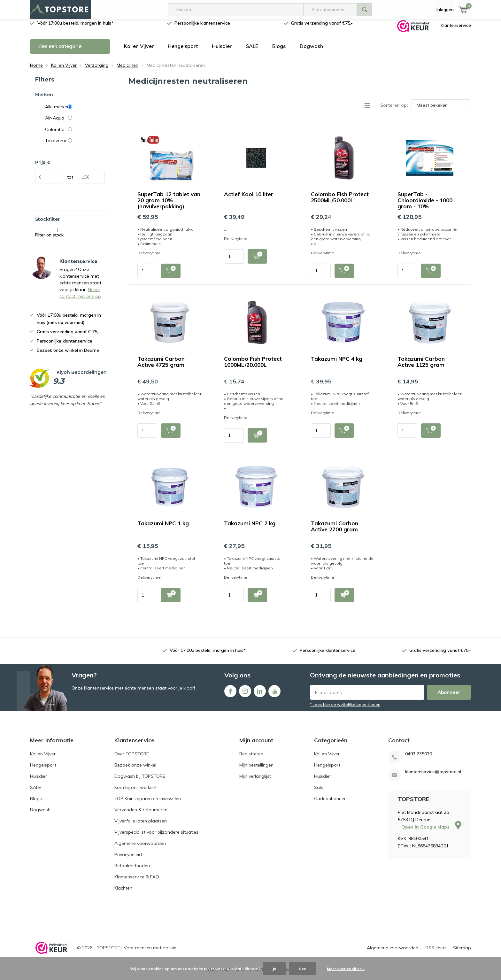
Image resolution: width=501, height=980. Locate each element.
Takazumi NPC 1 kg (163, 528)
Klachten (123, 893)
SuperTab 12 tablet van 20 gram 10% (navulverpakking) (169, 205)
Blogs (279, 51)
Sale (319, 792)
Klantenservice (456, 30)
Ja (274, 969)
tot (70, 182)
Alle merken (75, 111)
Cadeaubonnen (330, 803)
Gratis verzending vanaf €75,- (322, 28)
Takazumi (75, 145)
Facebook (230, 694)
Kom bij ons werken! (135, 792)
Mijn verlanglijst (255, 781)
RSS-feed (436, 953)
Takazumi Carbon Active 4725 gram (161, 367)
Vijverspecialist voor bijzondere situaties (156, 837)
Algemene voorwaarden (140, 848)
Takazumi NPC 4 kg (337, 363)
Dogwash (311, 51)
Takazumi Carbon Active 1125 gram (421, 367)
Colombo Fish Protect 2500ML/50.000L (340, 202)
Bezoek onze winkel (135, 770)
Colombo (75, 134)
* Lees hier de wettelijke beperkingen (345, 709)
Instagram (245, 694)
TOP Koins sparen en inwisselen (148, 803)
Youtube (274, 694)
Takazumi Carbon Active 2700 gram (335, 531)
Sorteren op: (394, 110)
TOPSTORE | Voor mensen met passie (137, 953)
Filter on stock (59, 238)
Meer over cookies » (346, 969)
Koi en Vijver (139, 51)
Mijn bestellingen (256, 770)
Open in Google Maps (431, 831)
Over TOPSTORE (132, 759)
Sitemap (462, 953)
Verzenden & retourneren (141, 814)
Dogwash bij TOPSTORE (140, 781)
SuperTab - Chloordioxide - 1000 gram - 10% (425, 205)
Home (36, 70)
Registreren (251, 759)
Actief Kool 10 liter (249, 199)
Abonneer (449, 697)
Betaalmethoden (132, 870)
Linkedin (260, 694)
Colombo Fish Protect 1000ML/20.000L (253, 367)
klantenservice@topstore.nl (433, 777)
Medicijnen (127, 70)
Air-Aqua (75, 123)
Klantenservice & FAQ (137, 882)
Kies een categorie (59, 51)
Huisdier (222, 51)
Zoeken (365, 10)
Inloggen (445, 10)
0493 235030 (419, 759)
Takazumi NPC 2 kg (250, 528)
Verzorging (97, 70)
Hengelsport (183, 51)
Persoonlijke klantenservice (202, 28)
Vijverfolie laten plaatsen (141, 826)
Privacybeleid (128, 859)
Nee (302, 969)
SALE (252, 51)
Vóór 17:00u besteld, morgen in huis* (75, 28)
